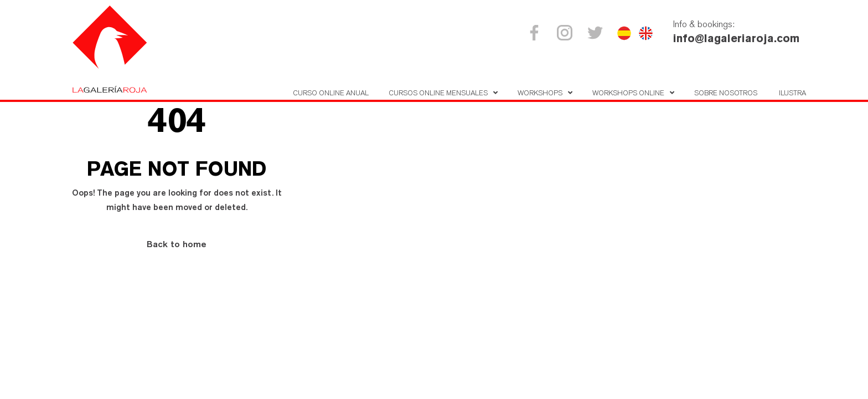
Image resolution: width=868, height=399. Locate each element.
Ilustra (792, 93)
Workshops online (628, 93)
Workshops (540, 93)
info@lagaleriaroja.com (736, 38)
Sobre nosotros (726, 93)
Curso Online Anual (331, 93)
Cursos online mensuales (438, 93)
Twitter (597, 33)
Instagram (567, 33)
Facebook (536, 33)
